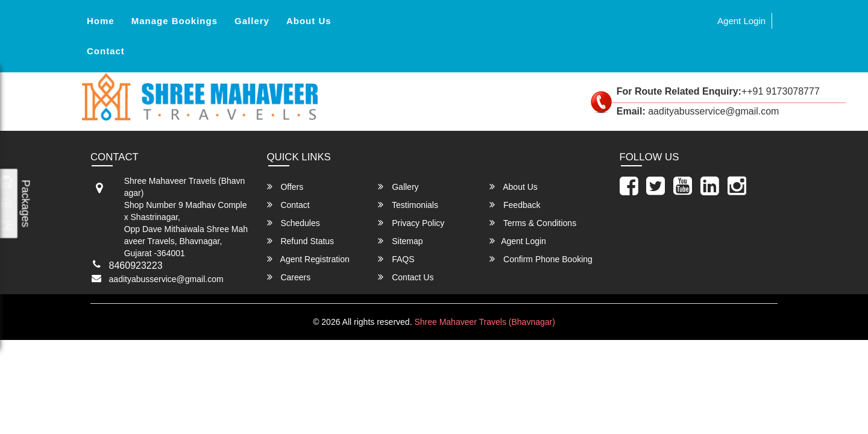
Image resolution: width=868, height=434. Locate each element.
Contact (106, 51)
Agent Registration (308, 259)
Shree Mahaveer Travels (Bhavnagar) (484, 322)
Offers (285, 187)
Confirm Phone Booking (541, 259)
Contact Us (406, 277)
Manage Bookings (175, 21)
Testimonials (408, 205)
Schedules (294, 223)
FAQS (396, 259)
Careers (289, 277)
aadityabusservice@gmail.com (166, 279)
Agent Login (741, 21)
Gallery (252, 21)
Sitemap (400, 241)
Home (101, 21)
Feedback (515, 205)
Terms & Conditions (533, 223)
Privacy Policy (411, 223)
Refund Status (301, 241)
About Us (309, 21)
